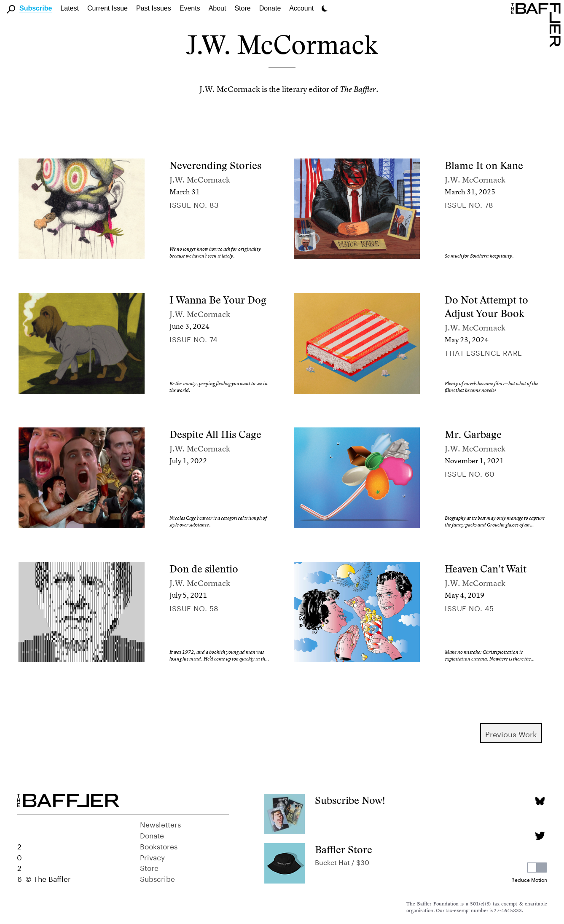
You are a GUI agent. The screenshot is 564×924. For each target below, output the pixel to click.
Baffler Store (344, 850)
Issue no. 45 (469, 607)
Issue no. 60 (470, 473)
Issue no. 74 (193, 338)
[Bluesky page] (540, 801)
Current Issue (107, 8)
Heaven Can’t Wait (486, 569)
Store (149, 867)
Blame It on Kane (484, 165)
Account (301, 8)
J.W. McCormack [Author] (200, 180)
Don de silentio (204, 569)
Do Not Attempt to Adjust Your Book (486, 307)
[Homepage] (537, 24)
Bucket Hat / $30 (342, 861)
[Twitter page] (540, 836)
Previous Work (511, 733)
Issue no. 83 (194, 204)
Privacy (152, 857)
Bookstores (159, 846)
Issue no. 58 (194, 607)
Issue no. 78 (469, 204)
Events (190, 8)
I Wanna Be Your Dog (218, 300)
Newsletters (160, 824)
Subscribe (36, 8)
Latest (70, 8)
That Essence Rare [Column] (483, 352)
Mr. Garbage (473, 434)
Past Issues (154, 8)
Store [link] (242, 8)
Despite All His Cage (215, 434)
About (218, 8)
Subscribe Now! (350, 800)
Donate (270, 8)
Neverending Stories (215, 165)
